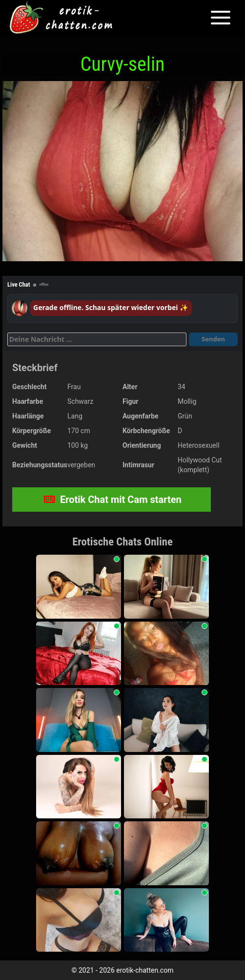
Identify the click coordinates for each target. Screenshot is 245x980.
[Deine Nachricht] (97, 339)
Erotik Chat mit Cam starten (113, 500)
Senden (213, 339)
